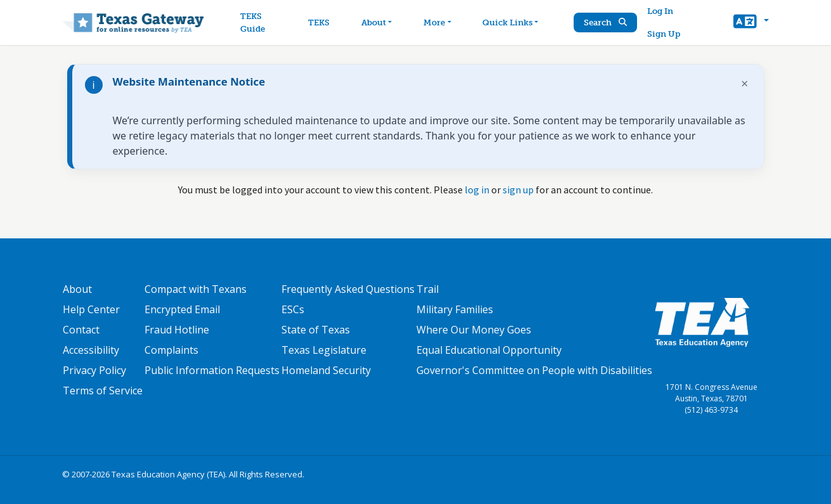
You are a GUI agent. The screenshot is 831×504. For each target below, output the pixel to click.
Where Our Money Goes (474, 330)
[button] (751, 23)
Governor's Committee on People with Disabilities (534, 370)
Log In (660, 11)
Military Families (455, 309)
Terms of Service (103, 391)
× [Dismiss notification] (744, 83)
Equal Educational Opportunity (489, 350)
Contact (81, 330)
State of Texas (316, 330)
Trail (428, 289)
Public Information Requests (212, 370)
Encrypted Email (182, 309)
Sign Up (664, 34)
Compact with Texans (196, 289)
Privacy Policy (94, 370)
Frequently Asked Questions (348, 289)
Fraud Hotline (177, 330)
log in (477, 190)
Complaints (171, 350)
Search (605, 23)
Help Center (91, 309)
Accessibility (91, 350)
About (77, 289)
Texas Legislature (324, 350)
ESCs (293, 309)
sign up (518, 190)
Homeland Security (326, 370)
